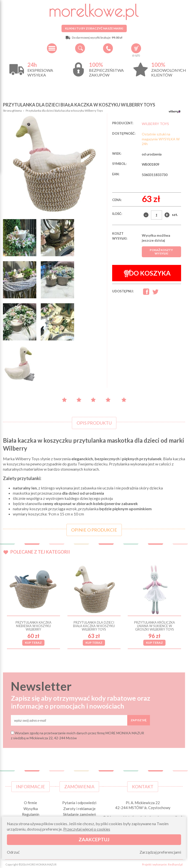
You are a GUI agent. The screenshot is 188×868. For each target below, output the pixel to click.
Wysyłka (31, 807)
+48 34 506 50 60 (108, 48)
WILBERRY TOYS (155, 124)
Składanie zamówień (79, 813)
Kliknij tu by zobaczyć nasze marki (94, 28)
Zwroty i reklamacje (79, 807)
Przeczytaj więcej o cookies (87, 829)
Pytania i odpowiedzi (79, 801)
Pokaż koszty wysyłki (161, 252)
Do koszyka (147, 273)
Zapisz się (139, 719)
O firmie (31, 801)
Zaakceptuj (94, 839)
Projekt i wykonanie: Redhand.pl (162, 863)
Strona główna (12, 111)
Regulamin (31, 813)
